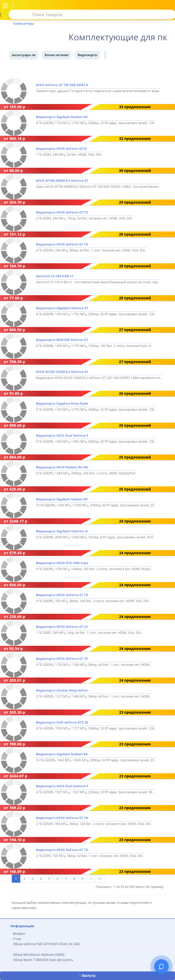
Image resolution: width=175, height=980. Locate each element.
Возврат (19, 934)
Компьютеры (24, 24)
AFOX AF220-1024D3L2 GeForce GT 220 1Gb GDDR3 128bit (62, 372)
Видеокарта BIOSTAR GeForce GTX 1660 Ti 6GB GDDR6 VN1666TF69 (62, 340)
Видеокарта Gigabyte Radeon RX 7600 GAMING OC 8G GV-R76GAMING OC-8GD (62, 117)
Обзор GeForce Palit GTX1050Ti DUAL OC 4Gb (46, 944)
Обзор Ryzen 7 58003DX (31, 960)
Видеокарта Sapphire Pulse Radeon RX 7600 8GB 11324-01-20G (62, 404)
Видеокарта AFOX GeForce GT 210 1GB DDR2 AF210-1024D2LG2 (62, 627)
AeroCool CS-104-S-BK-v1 (55, 276)
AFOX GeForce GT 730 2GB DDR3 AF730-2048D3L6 (62, 85)
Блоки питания (57, 55)
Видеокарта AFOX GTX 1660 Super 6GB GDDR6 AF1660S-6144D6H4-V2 (62, 563)
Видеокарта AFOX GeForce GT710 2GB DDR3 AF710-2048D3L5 (62, 213)
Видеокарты (87, 55)
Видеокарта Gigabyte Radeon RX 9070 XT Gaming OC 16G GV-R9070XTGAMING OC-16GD (62, 754)
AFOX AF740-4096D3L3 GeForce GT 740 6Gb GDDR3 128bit (62, 181)
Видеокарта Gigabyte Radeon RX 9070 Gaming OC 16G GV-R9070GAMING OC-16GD (62, 499)
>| (100, 879)
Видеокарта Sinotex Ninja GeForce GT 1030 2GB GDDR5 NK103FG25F (62, 691)
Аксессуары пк (24, 55)
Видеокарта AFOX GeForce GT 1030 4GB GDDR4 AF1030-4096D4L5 (62, 659)
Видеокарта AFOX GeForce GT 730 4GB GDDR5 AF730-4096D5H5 (62, 595)
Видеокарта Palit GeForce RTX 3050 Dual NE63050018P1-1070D (62, 722)
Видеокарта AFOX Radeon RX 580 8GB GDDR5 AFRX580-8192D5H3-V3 (62, 468)
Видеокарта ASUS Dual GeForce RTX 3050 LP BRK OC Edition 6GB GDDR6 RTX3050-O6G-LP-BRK (62, 786)
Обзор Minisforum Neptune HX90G (39, 955)
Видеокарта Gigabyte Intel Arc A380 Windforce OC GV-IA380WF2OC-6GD (62, 531)
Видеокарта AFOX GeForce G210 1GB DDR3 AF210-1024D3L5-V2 (62, 149)
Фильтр (87, 976)
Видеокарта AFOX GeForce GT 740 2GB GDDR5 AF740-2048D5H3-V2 (62, 818)
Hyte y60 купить (61, 960)
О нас (17, 939)
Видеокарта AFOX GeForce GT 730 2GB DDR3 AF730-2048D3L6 (62, 850)
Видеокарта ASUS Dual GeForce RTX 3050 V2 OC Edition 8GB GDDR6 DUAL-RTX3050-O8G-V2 (62, 436)
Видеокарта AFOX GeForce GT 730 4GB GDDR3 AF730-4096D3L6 (62, 244)
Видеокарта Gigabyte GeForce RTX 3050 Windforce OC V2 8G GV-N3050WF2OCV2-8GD (62, 308)
